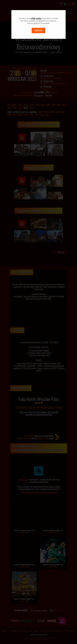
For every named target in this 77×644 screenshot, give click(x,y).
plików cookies (36, 18)
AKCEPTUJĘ (38, 30)
